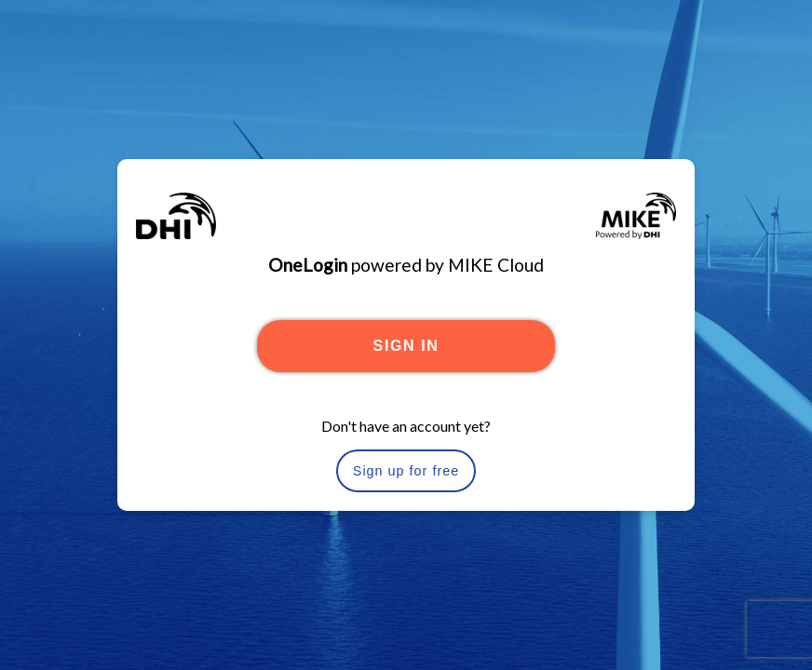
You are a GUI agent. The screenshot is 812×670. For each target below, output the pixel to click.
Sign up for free (406, 471)
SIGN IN (406, 346)
